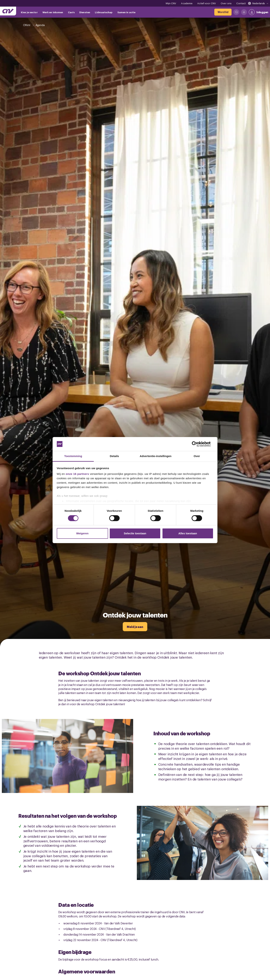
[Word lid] (223, 12)
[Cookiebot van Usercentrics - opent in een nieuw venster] (197, 444)
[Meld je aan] (135, 627)
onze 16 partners (77, 474)
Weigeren (82, 533)
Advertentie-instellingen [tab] (156, 456)
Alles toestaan (188, 533)
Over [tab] (197, 456)
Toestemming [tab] (73, 456)
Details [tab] (114, 456)
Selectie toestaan (135, 533)
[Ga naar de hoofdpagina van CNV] (8, 11)
